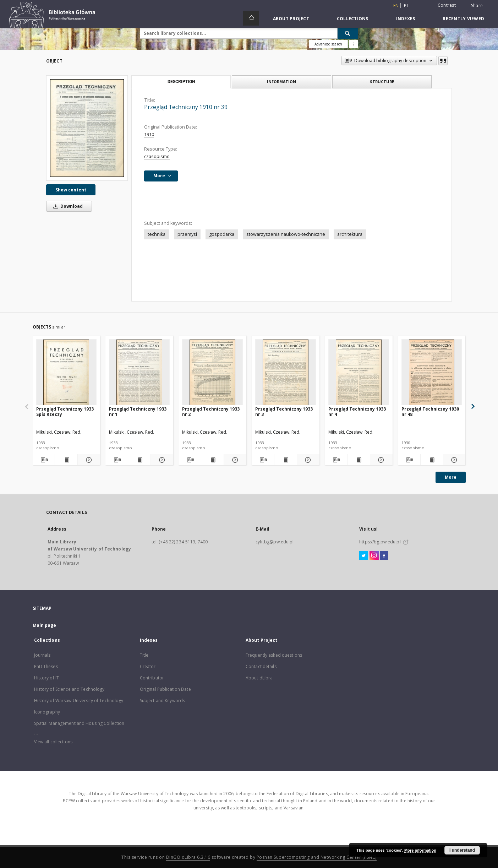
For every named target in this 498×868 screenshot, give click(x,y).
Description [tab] (181, 82)
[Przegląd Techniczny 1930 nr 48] (432, 372)
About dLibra (259, 678)
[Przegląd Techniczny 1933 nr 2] (212, 372)
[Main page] (251, 18)
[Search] (348, 33)
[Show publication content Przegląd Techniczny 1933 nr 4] (359, 460)
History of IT (47, 678)
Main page (45, 625)
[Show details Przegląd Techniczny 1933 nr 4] (380, 460)
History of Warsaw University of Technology (79, 701)
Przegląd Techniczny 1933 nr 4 (357, 411)
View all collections (53, 742)
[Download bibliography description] (44, 460)
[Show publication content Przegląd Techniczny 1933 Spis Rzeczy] (66, 460)
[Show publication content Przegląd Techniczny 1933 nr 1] (139, 460)
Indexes (406, 19)
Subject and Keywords (162, 701)
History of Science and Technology (69, 689)
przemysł (187, 234)
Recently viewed (463, 19)
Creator (148, 666)
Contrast (447, 5)
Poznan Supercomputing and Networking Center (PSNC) (317, 857)
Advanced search (328, 44)
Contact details (261, 666)
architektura (350, 234)
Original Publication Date (165, 689)
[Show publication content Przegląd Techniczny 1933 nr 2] (212, 460)
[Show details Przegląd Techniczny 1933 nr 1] (161, 460)
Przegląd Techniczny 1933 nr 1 (138, 411)
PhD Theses (46, 666)
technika (157, 234)
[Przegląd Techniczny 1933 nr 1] (139, 372)
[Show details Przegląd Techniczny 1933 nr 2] (234, 460)
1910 (149, 134)
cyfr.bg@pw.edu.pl (275, 542)
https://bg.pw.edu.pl (380, 542)
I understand (462, 850)
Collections (353, 19)
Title (144, 655)
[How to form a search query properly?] (354, 44)
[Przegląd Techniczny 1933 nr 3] (286, 372)
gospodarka (222, 234)
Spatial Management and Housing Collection (79, 723)
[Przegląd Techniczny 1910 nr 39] (87, 128)
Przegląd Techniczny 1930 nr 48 (430, 411)
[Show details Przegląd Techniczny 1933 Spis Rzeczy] (88, 460)
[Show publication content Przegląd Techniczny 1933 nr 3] (286, 460)
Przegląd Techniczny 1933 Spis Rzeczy (65, 411)
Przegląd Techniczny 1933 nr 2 (211, 411)
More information (420, 850)
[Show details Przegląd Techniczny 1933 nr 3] (307, 460)
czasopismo (157, 156)
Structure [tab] (382, 82)
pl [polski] (406, 6)
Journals (42, 655)
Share (477, 6)
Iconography (47, 712)
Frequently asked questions (274, 655)
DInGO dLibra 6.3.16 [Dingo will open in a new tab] (188, 857)
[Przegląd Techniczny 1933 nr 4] (359, 372)
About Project (291, 19)
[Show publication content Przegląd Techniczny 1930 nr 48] (432, 460)
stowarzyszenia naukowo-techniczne (286, 234)
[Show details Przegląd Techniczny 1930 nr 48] (453, 460)
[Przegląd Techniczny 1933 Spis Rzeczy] (67, 372)
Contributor (152, 678)
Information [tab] (281, 82)
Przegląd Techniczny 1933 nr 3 (284, 411)
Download (67, 206)
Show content (71, 190)
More (451, 477)
